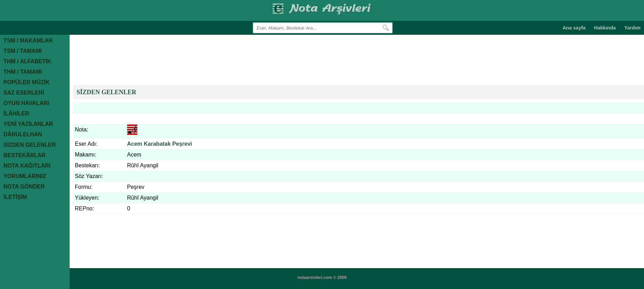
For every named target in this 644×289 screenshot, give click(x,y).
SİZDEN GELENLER (107, 92)
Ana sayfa (574, 28)
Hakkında (605, 28)
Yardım (632, 28)
